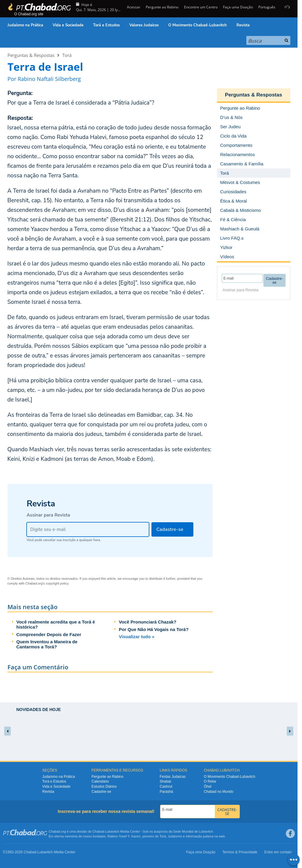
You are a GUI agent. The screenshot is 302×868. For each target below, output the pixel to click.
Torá (67, 55)
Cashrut (166, 787)
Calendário (100, 781)
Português (267, 7)
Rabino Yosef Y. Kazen (124, 836)
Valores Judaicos (144, 25)
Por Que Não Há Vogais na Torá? (154, 629)
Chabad (98, 831)
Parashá (167, 792)
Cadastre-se (101, 792)
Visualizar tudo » (137, 637)
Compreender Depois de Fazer (49, 634)
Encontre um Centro (201, 7)
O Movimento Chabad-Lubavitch (198, 25)
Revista (243, 25)
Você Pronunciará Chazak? (148, 622)
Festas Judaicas (173, 777)
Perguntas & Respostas (31, 55)
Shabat (166, 781)
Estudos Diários (104, 787)
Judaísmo (175, 836)
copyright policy (57, 583)
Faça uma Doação (238, 7)
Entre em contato (278, 852)
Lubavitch (112, 831)
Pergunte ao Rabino (162, 7)
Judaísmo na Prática (25, 25)
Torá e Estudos (106, 25)
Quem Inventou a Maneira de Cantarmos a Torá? (47, 644)
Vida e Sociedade (68, 25)
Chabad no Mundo (219, 792)
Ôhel (208, 787)
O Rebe (210, 781)
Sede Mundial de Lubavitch (193, 831)
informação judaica (199, 836)
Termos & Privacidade (240, 852)
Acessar (133, 7)
